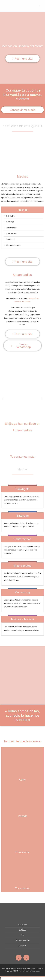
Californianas (22, 539)
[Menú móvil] (40, 6)
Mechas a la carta (23, 619)
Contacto (23, 946)
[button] (3, 399)
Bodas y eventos (23, 940)
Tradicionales (22, 566)
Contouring (23, 592)
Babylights (22, 489)
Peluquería (23, 925)
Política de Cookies (34, 968)
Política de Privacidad (19, 968)
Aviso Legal (6, 968)
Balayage (23, 516)
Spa (22, 935)
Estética (22, 930)
